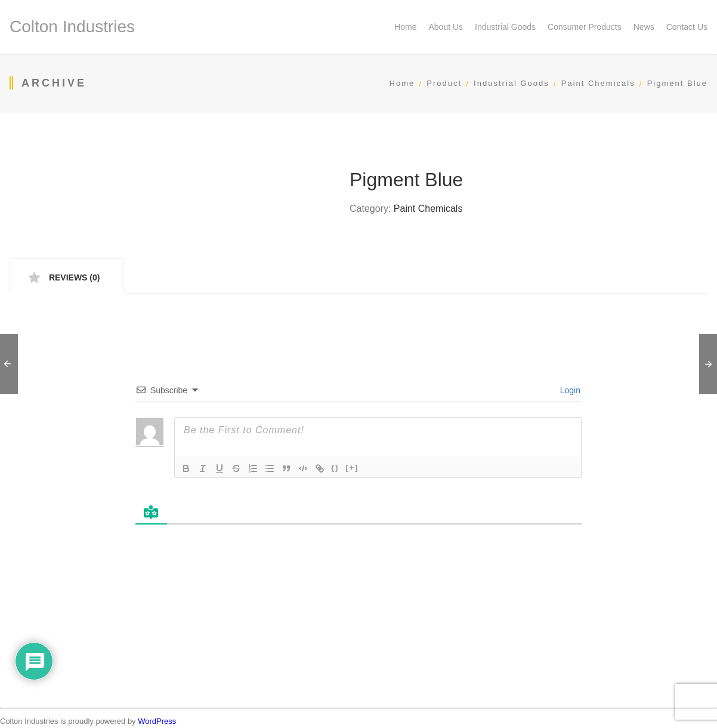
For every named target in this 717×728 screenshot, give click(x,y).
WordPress (157, 721)
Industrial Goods (512, 83)
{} (335, 468)
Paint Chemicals (598, 83)
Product (444, 83)
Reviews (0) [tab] (73, 277)
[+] (352, 468)
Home (402, 83)
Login (569, 390)
